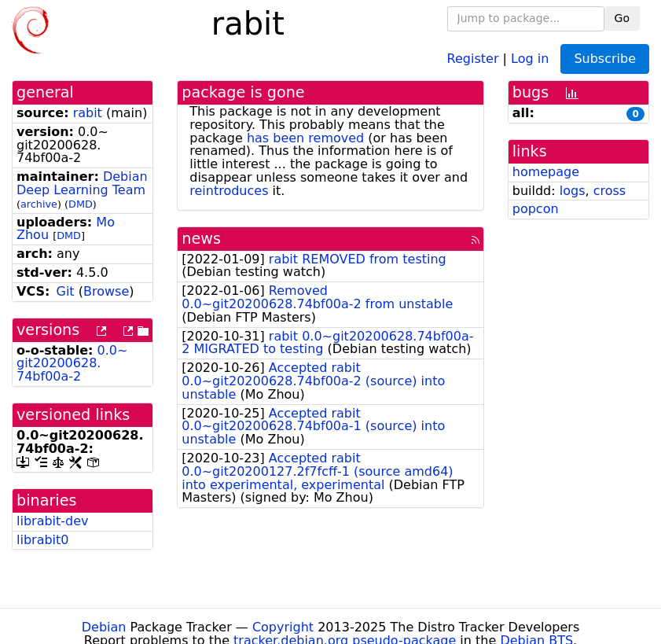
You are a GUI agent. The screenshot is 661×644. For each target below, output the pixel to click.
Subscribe (605, 59)
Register (473, 58)
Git (66, 291)
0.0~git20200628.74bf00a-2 (72, 364)
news (201, 239)
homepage (546, 172)
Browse (106, 291)
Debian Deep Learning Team (82, 183)
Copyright (283, 627)
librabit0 (42, 540)
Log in (530, 58)
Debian (104, 627)
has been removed (305, 138)
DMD (81, 204)
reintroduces (229, 191)
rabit (88, 113)
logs (573, 191)
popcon (536, 209)
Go (622, 18)
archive (39, 204)
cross (610, 191)
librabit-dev (53, 521)
